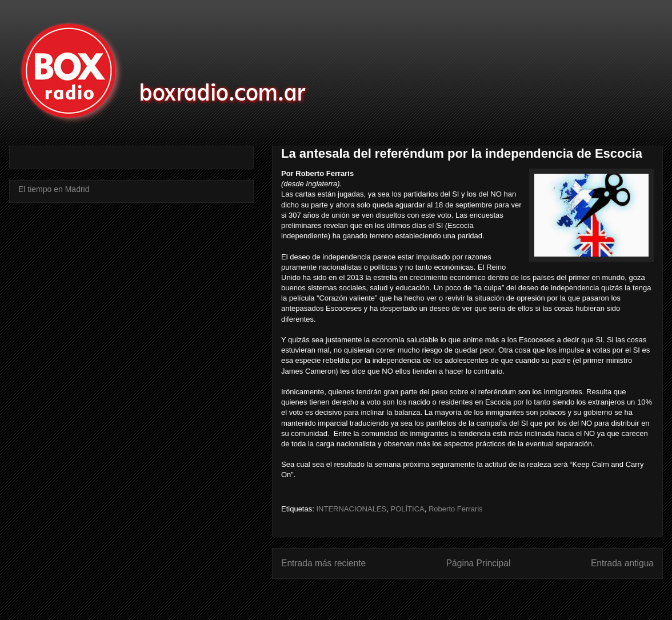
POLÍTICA (407, 509)
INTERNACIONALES (351, 509)
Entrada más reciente (323, 563)
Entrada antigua (622, 563)
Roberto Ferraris (456, 509)
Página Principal (479, 563)
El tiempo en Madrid (54, 189)
